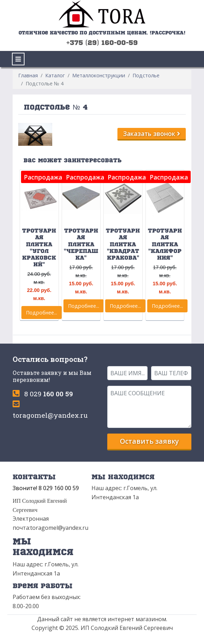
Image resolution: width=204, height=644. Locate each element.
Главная (28, 75)
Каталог (55, 75)
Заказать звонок (152, 134)
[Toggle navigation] (18, 59)
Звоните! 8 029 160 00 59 (46, 488)
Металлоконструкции (99, 75)
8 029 (49, 394)
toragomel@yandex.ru (50, 415)
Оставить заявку (149, 441)
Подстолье (146, 75)
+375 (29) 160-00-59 (102, 43)
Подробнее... (42, 313)
